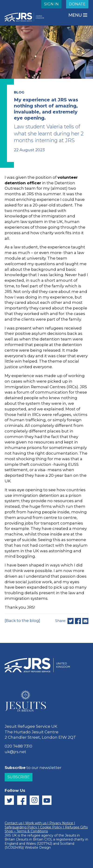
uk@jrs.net (15, 752)
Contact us (13, 823)
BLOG (19, 92)
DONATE (77, 4)
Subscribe (19, 777)
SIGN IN (51, 4)
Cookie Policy (51, 827)
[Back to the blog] (22, 621)
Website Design (38, 847)
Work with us (36, 823)
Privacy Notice (61, 823)
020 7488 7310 (18, 746)
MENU (76, 15)
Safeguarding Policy (21, 827)
